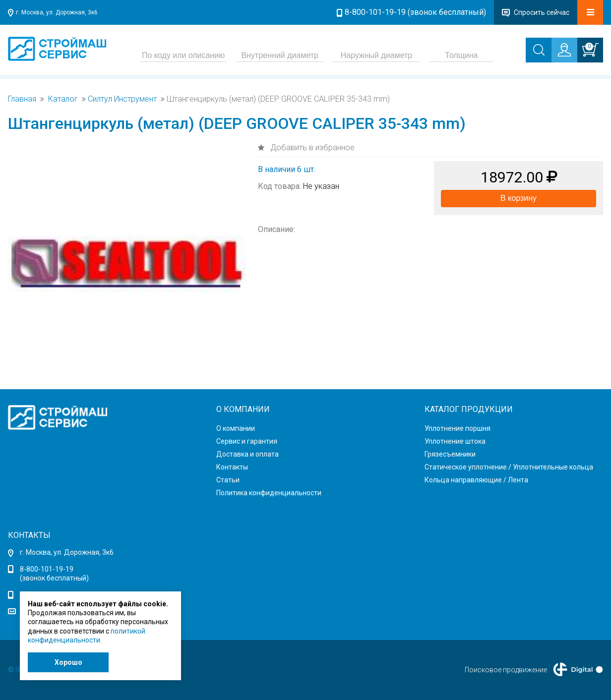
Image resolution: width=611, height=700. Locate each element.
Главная (22, 99)
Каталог (63, 99)
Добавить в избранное (311, 147)
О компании (236, 428)
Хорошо (68, 662)
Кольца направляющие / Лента (476, 480)
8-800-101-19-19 (47, 569)
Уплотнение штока (455, 441)
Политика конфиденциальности (269, 493)
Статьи (228, 480)
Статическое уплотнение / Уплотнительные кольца (509, 467)
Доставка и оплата (247, 454)
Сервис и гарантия (247, 441)
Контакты (232, 467)
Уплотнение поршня (458, 428)
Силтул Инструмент (122, 99)
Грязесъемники (450, 454)
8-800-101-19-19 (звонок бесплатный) (415, 12)
